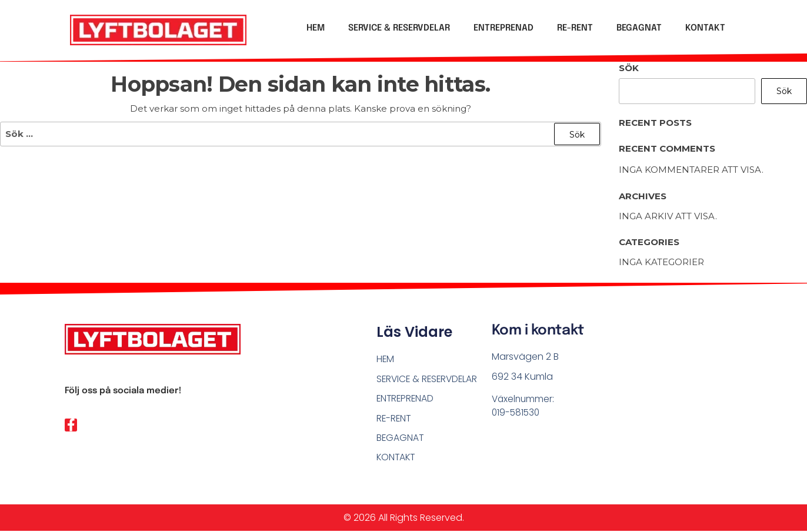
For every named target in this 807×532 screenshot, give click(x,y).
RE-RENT (575, 28)
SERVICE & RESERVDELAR (399, 28)
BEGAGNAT (639, 28)
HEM (316, 28)
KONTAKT (705, 28)
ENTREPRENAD (503, 28)
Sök (629, 68)
